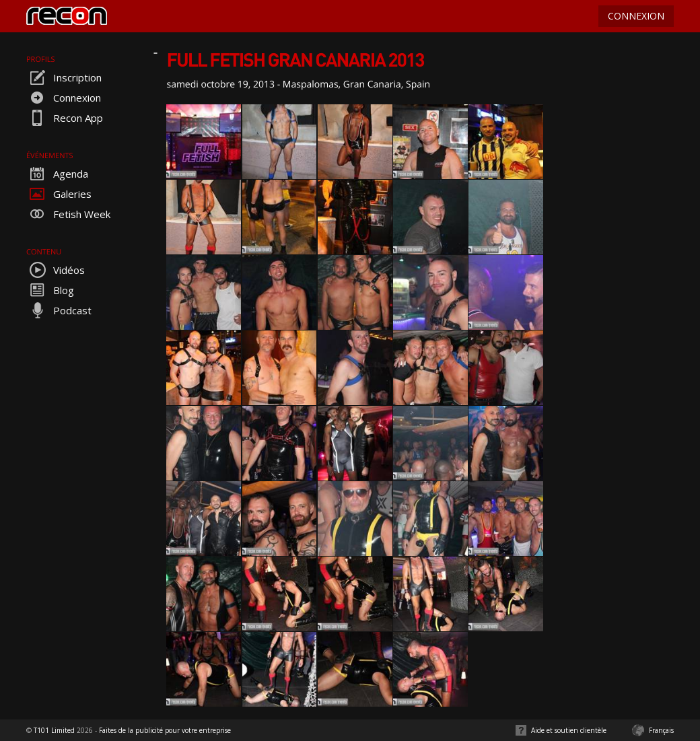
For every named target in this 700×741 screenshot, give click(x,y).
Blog (50, 290)
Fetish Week (68, 214)
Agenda (57, 174)
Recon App (65, 118)
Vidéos (56, 270)
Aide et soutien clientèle (569, 730)
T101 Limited (54, 730)
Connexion (64, 98)
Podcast (59, 310)
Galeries (59, 194)
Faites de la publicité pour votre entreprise (165, 730)
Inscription (64, 77)
